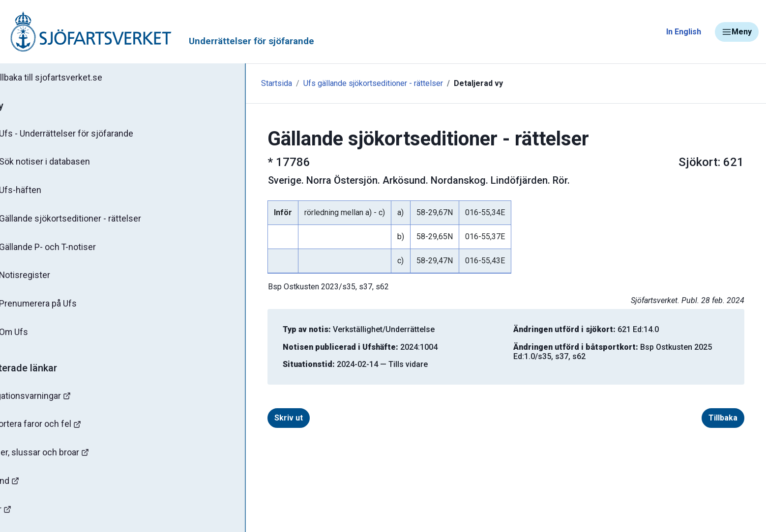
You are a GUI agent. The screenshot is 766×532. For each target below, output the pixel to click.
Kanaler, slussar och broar (63, 460)
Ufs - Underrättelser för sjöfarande (85, 135)
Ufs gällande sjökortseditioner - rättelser (312, 83)
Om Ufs (32, 337)
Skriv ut (258, 418)
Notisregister (44, 280)
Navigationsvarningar (54, 402)
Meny (737, 32)
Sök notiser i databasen (63, 164)
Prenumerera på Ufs (57, 308)
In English (684, 32)
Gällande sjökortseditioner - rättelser (89, 222)
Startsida (215, 83)
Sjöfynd (28, 489)
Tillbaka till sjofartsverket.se (70, 78)
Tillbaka (692, 418)
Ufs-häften (39, 193)
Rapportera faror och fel (59, 431)
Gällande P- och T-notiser (66, 251)
